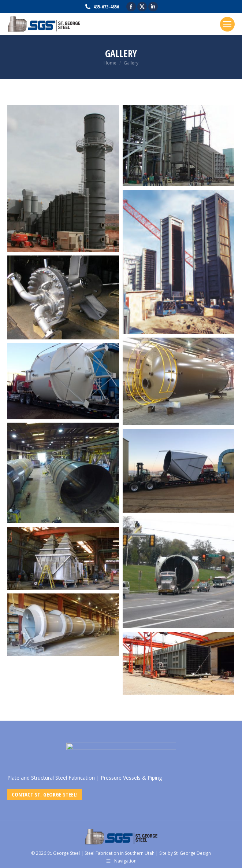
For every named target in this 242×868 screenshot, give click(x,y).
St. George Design (192, 853)
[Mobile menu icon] (227, 24)
